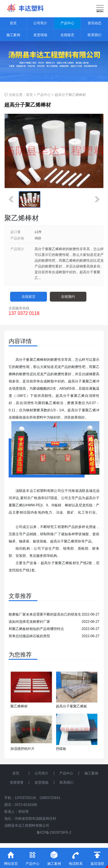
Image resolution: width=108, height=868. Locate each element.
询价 (38, 238)
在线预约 (68, 297)
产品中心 (67, 23)
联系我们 (94, 35)
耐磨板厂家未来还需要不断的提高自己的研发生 (45, 614)
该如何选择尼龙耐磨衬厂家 (29, 622)
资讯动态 (94, 23)
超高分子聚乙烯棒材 (70, 95)
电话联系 (76, 857)
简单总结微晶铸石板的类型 (29, 636)
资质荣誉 (17, 782)
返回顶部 (97, 857)
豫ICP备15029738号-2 (54, 832)
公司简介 (40, 23)
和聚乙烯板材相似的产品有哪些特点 (36, 629)
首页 (13, 23)
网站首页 (11, 857)
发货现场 (40, 35)
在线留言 (67, 35)
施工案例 (13, 35)
